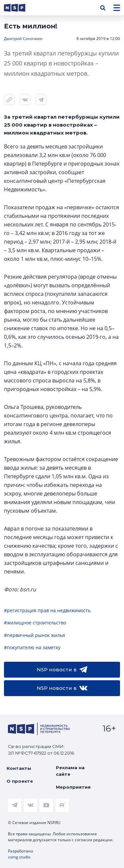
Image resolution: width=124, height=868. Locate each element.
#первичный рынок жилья (35, 635)
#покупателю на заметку (32, 647)
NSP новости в (62, 670)
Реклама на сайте (70, 771)
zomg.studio (19, 857)
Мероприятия (73, 787)
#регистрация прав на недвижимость (47, 610)
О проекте (20, 781)
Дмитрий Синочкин (23, 39)
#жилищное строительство (35, 623)
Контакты (19, 768)
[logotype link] (20, 8)
